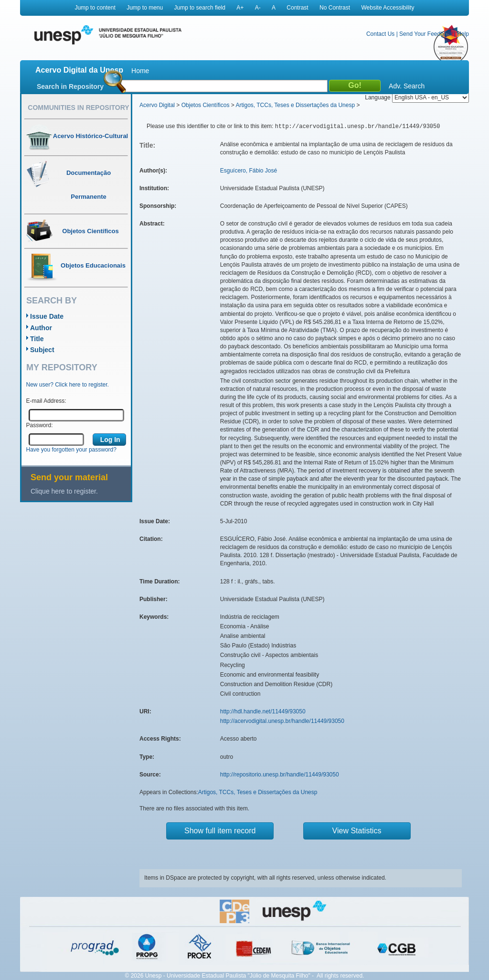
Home (140, 71)
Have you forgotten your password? (71, 450)
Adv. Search (407, 86)
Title (37, 339)
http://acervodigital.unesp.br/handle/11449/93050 (282, 721)
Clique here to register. (64, 491)
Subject (42, 350)
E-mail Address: (46, 401)
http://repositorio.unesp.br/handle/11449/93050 (280, 775)
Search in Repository (70, 86)
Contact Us (380, 34)
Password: (40, 425)
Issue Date (47, 316)
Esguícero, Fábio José (249, 171)
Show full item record (220, 831)
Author (41, 328)
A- (258, 8)
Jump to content (95, 8)
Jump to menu (145, 8)
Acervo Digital (157, 105)
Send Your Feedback (426, 34)
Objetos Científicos (206, 105)
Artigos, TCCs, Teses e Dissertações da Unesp (295, 105)
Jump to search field (200, 8)
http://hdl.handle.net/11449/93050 (263, 711)
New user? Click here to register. (68, 385)
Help (463, 34)
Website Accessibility (388, 8)
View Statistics (357, 831)
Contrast (297, 8)
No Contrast (335, 8)
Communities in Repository (78, 108)
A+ (240, 8)
